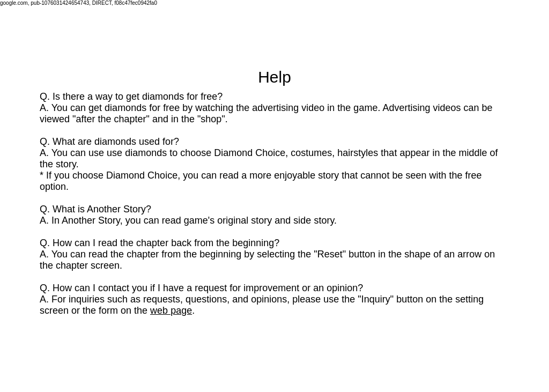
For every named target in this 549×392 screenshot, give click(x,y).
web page (171, 310)
